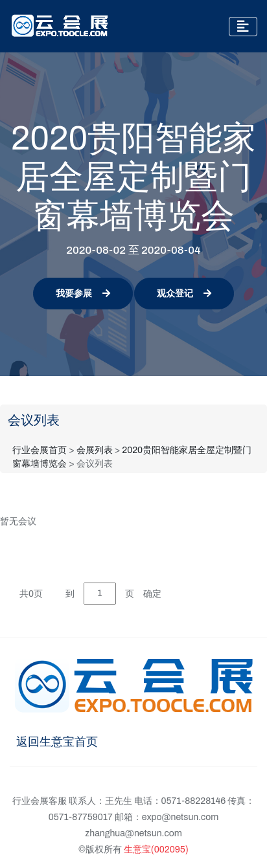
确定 (152, 594)
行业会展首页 (40, 450)
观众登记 (184, 294)
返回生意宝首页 (57, 742)
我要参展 (83, 294)
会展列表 (95, 450)
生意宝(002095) (156, 850)
